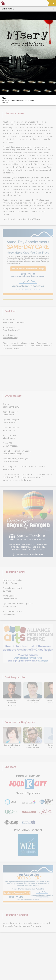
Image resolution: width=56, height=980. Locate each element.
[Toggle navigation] (52, 3)
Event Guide (8, 9)
